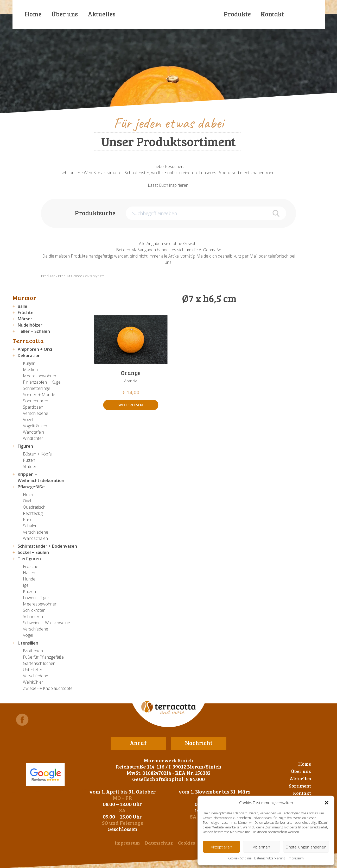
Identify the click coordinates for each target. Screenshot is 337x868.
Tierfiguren (29, 559)
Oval (27, 501)
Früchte (26, 313)
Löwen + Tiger (36, 598)
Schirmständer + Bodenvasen (47, 546)
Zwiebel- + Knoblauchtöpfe (48, 688)
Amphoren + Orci (35, 349)
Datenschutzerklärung (270, 858)
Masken (30, 370)
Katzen (29, 591)
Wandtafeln (33, 432)
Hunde (29, 579)
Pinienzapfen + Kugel (42, 382)
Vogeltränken (35, 426)
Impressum (296, 858)
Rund (28, 520)
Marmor (24, 298)
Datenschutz (159, 843)
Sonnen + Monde (39, 395)
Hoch (28, 495)
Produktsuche (95, 213)
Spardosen (33, 407)
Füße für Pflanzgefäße (43, 657)
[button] (327, 803)
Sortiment (300, 786)
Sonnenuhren (36, 401)
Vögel (28, 420)
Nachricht (199, 743)
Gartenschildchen (39, 663)
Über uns (65, 14)
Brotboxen (33, 651)
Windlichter (33, 438)
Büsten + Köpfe (37, 454)
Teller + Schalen (34, 331)
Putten (29, 460)
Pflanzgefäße (31, 487)
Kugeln (29, 363)
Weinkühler (33, 682)
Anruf (138, 743)
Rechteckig (33, 513)
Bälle (23, 306)
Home (33, 14)
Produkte (237, 14)
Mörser (25, 319)
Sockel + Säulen (33, 552)
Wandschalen (35, 538)
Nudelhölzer (30, 325)
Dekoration (29, 355)
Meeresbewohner (40, 376)
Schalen (30, 526)
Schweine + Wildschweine (46, 623)
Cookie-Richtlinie (240, 858)
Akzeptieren (221, 847)
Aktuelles (102, 14)
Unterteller (33, 670)
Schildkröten (34, 610)
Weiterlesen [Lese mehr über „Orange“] (131, 405)
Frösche (31, 566)
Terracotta (28, 341)
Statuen (30, 466)
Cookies (187, 843)
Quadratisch (34, 507)
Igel (26, 585)
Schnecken (33, 616)
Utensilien (28, 643)
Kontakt (272, 14)
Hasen (29, 573)
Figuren (25, 446)
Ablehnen (262, 847)
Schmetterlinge (37, 388)
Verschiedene (36, 413)
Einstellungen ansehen (306, 847)
